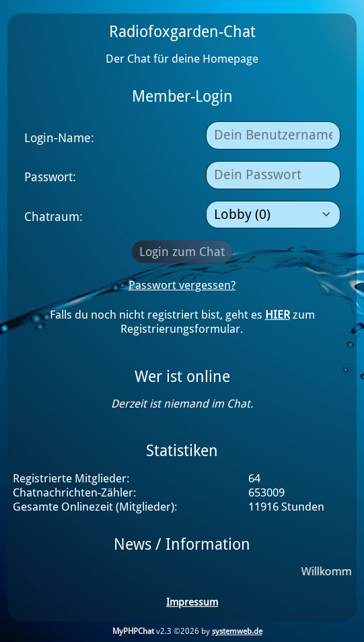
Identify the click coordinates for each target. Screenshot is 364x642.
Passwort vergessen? (182, 285)
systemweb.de (237, 631)
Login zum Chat (182, 252)
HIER (278, 315)
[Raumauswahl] (273, 215)
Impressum (192, 602)
